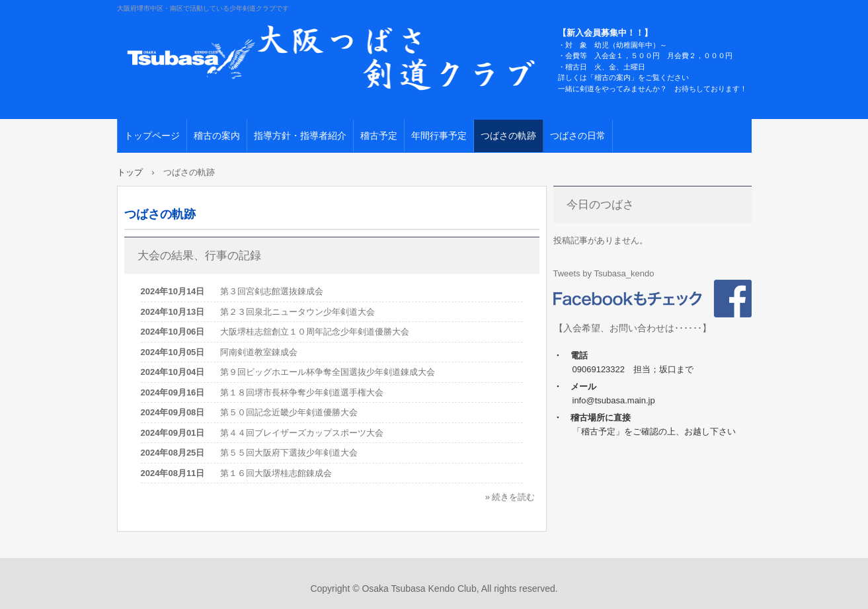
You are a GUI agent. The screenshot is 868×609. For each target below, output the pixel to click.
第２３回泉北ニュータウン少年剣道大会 (297, 312)
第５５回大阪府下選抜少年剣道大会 (289, 453)
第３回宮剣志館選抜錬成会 (272, 291)
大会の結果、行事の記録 (199, 256)
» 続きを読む (510, 497)
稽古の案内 (217, 136)
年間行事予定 (439, 136)
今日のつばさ (600, 205)
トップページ (152, 136)
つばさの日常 (578, 136)
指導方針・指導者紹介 (300, 136)
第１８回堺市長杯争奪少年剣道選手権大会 (302, 392)
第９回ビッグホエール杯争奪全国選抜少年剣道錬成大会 (328, 372)
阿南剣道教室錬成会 (259, 352)
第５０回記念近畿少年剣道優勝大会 (289, 412)
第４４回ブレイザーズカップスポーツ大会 (302, 433)
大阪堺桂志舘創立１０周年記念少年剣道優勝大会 (315, 332)
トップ (130, 172)
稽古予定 (379, 136)
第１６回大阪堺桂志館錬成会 (276, 473)
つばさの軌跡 (508, 136)
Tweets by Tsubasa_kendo (604, 273)
